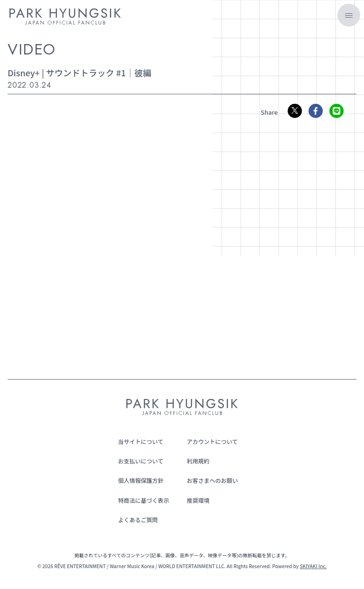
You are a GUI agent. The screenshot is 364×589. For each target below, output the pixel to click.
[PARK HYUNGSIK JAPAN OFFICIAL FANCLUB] (65, 18)
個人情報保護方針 (141, 480)
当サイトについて (141, 441)
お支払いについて (141, 461)
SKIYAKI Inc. (313, 566)
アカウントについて (212, 441)
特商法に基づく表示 (144, 500)
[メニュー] (349, 15)
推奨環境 (198, 500)
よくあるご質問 (138, 520)
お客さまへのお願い (212, 480)
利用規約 (198, 461)
